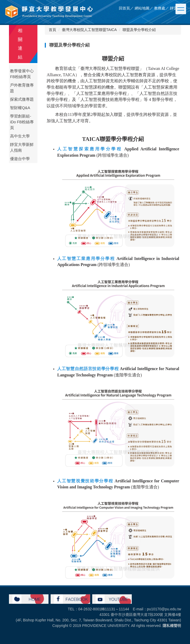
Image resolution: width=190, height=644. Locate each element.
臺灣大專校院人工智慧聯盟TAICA (89, 30)
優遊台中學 (20, 159)
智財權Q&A (20, 108)
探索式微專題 (22, 99)
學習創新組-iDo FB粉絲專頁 (22, 122)
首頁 (52, 30)
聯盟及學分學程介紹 (139, 30)
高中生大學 (20, 136)
